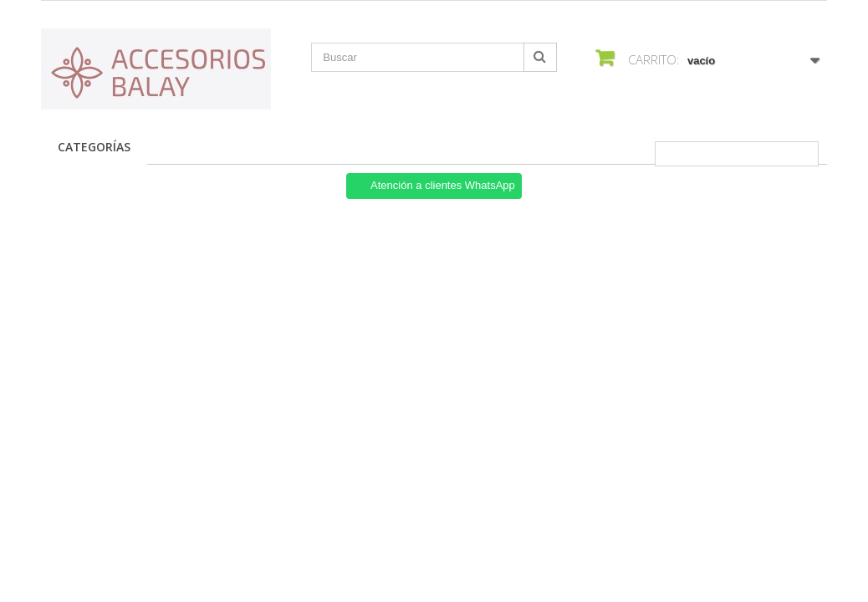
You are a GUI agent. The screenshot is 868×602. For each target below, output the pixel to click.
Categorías (94, 147)
